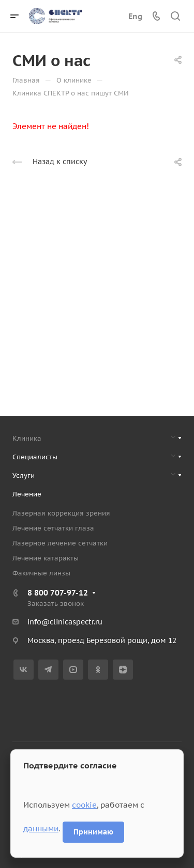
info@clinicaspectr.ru (65, 622)
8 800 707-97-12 (58, 593)
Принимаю (93, 832)
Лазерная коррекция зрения (61, 513)
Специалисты (35, 457)
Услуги (24, 476)
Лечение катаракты (46, 558)
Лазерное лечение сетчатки (60, 543)
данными (41, 829)
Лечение (27, 494)
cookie (84, 805)
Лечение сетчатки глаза (53, 528)
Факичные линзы (41, 573)
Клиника (27, 438)
